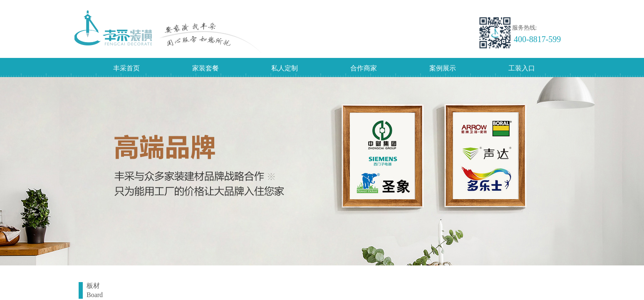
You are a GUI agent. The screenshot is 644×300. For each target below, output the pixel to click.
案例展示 (443, 68)
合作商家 (364, 68)
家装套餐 (206, 68)
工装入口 (522, 68)
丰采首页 (126, 68)
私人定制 (285, 68)
